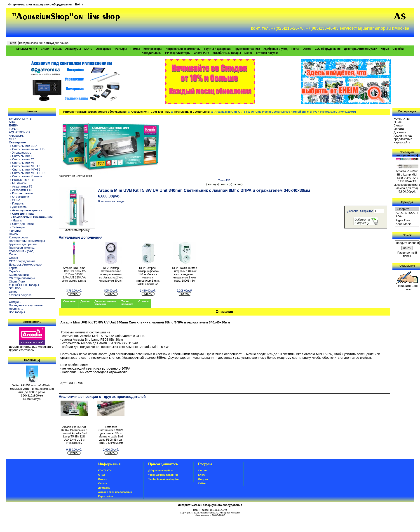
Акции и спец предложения (403, 137)
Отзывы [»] (407, 266)
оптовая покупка (267, 53)
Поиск (407, 235)
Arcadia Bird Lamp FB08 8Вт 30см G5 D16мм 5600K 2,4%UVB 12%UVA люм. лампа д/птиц (74, 274)
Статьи (202, 470)
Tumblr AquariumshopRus (164, 479)
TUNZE (57, 49)
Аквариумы (73, 49)
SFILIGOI (15, 288)
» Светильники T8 (22, 156)
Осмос (307, 49)
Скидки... (15, 302)
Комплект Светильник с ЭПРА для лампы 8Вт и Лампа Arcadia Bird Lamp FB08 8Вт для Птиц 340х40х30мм (111, 435)
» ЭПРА (14, 200)
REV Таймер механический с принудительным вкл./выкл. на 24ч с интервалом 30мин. (111, 274)
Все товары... (18, 312)
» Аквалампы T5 (20, 186)
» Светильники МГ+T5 (25, 170)
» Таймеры (17, 227)
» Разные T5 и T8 (21, 180)
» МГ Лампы (18, 183)
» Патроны (17, 203)
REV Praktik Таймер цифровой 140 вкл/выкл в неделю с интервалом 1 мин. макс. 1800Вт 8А (185, 274)
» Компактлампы (21, 193)
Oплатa (399, 129)
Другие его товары (22, 350)
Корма (385, 49)
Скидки (399, 125)
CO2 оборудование (328, 49)
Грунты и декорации (218, 49)
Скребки (398, 49)
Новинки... (16, 309)
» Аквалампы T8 (20, 190)
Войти (79, 5)
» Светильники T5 (22, 159)
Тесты (295, 49)
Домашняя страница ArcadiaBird (31, 347)
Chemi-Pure (201, 53)
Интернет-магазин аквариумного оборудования (40, 5)
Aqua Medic (407, 224)
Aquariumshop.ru (209, 513)
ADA (12, 122)
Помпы (135, 49)
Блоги (202, 475)
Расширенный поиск (407, 254)
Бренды (407, 202)
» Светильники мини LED (27, 149)
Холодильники (152, 53)
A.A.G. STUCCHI (407, 213)
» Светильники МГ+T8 (25, 166)
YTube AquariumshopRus (163, 475)
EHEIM (45, 49)
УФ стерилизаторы (178, 53)
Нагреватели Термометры (183, 49)
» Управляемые (20, 153)
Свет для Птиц (160, 112)
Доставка (400, 132)
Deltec (249, 53)
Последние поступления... (27, 305)
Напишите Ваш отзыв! (407, 286)
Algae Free (407, 220)
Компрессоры (153, 49)
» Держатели (18, 207)
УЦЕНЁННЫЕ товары (227, 53)
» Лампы (16, 220)
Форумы (203, 479)
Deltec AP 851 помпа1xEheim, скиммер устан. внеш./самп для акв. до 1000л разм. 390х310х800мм (32, 389)
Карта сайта (402, 142)
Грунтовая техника (247, 49)
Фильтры (121, 49)
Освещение (139, 112)
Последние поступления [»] (407, 154)
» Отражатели (19, 197)
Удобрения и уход (276, 49)
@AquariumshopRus (161, 470)
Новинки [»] (32, 360)
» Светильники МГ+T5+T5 (27, 173)
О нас (398, 122)
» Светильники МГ (22, 163)
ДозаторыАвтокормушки (360, 49)
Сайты (202, 483)
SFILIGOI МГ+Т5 (27, 49)
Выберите (407, 209)
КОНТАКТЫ (402, 119)
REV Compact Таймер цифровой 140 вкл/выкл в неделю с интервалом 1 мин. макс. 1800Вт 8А (148, 276)
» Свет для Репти (21, 224)
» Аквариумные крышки (26, 210)
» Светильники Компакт (26, 176)
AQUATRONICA (20, 132)
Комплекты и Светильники (192, 112)
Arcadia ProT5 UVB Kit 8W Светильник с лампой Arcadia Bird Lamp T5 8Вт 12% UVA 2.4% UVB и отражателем (74, 435)
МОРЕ (88, 49)
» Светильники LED (23, 146)
